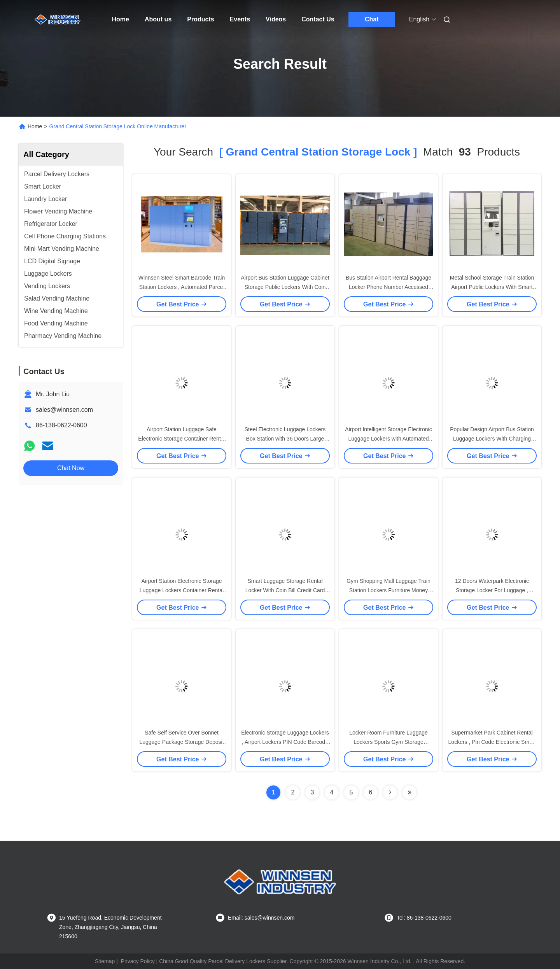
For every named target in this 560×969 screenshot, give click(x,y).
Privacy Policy (138, 961)
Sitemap (105, 961)
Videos (276, 19)
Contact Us (318, 19)
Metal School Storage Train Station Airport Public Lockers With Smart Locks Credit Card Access (492, 287)
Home (121, 19)
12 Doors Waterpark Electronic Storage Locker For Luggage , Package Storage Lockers (492, 590)
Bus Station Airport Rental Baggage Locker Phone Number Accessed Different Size (388, 287)
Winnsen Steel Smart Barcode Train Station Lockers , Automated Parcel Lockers (182, 287)
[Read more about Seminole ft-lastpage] (409, 792)
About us (158, 19)
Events (240, 19)
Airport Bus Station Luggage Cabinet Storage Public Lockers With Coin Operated (285, 287)
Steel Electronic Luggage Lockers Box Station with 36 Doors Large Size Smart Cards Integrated (285, 439)
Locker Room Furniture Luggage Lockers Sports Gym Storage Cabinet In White (388, 742)
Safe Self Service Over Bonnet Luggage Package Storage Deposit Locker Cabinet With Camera (181, 742)
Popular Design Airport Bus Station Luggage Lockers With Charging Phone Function (492, 439)
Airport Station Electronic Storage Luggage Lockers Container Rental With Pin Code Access (182, 590)
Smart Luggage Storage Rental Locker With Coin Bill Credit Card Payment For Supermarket (285, 590)
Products (200, 19)
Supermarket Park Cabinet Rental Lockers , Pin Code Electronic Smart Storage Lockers (492, 742)
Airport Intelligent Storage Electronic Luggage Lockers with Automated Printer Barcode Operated (388, 439)
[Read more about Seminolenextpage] (390, 792)
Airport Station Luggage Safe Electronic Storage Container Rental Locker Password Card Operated (181, 439)
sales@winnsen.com (64, 410)
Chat (372, 19)
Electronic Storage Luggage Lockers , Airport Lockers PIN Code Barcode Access (285, 742)
